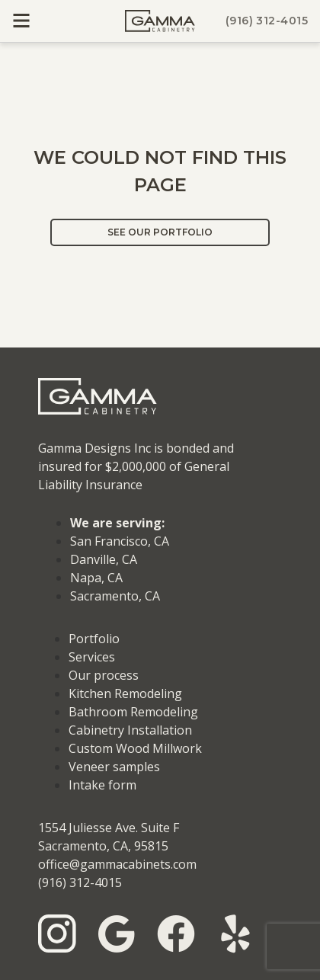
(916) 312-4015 (267, 21)
